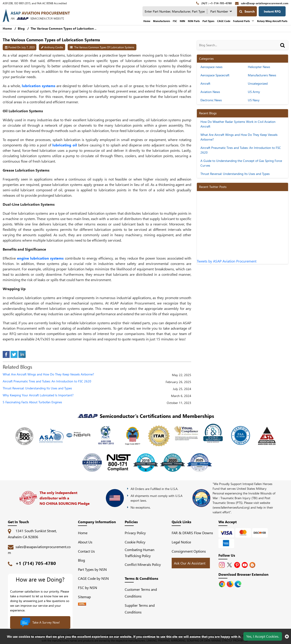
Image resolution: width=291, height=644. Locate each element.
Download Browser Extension (243, 574)
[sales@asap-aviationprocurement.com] (262, 3)
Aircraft (205, 83)
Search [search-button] (247, 11)
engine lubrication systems (40, 258)
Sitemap (86, 597)
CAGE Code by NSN (93, 578)
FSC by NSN (88, 588)
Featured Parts (241, 21)
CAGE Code (224, 21)
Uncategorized (258, 83)
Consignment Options (189, 551)
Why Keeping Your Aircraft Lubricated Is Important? (38, 395)
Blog (21, 28)
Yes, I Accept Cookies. (263, 636)
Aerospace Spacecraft (215, 75)
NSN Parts (194, 21)
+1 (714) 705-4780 (36, 563)
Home (147, 21)
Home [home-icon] (8, 28)
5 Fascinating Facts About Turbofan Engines (32, 402)
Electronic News (211, 100)
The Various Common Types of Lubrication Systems (104, 47)
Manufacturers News (262, 75)
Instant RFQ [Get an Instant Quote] (272, 11)
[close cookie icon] (287, 636)
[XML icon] (82, 604)
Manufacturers (162, 21)
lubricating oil (65, 145)
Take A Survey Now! (40, 622)
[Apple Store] (222, 583)
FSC (175, 21)
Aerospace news (211, 67)
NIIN (182, 21)
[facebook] (6, 354)
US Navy (254, 100)
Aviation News (210, 92)
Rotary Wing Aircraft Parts (272, 21)
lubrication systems (39, 86)
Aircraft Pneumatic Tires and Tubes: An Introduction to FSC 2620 (47, 381)
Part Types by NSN (92, 569)
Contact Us (86, 551)
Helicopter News (259, 67)
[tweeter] (14, 354)
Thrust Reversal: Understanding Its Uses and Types (37, 388)
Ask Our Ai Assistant (190, 563)
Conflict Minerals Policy (143, 564)
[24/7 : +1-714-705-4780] (214, 3)
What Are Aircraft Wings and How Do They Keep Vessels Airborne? (48, 374)
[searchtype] (221, 11)
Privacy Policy (135, 533)
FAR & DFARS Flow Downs (192, 533)
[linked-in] (22, 354)
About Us (85, 542)
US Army (254, 92)
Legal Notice (181, 542)
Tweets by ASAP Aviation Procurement (227, 261)
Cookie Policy (135, 542)
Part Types (208, 21)
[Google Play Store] (231, 583)
